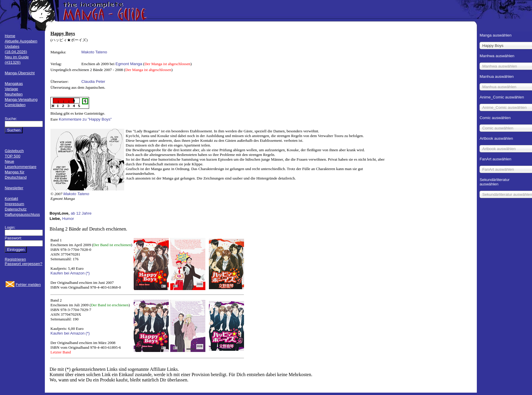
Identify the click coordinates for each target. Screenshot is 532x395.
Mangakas (14, 84)
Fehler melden (28, 285)
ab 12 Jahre (81, 213)
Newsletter (14, 188)
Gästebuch (14, 151)
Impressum (14, 204)
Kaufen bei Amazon (68, 273)
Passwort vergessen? (23, 264)
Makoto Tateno (94, 52)
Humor (68, 219)
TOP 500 (13, 156)
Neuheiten (14, 94)
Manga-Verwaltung (21, 99)
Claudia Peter (93, 82)
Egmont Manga (129, 64)
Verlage (11, 89)
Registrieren (15, 259)
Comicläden (15, 105)
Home (10, 36)
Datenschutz (16, 209)
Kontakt (11, 199)
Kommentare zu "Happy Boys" (85, 119)
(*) (88, 273)
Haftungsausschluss (22, 214)
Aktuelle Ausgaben (21, 41)
